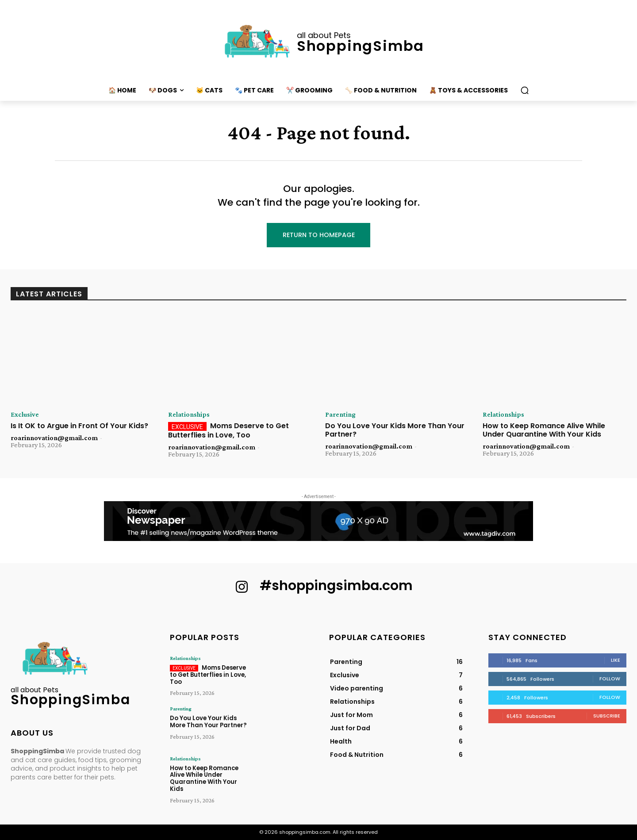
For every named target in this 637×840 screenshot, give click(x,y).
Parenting (340, 415)
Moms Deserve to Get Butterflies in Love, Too (228, 431)
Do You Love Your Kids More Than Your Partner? (395, 430)
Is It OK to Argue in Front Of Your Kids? (79, 426)
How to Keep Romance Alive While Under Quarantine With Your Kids (544, 430)
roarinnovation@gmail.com (54, 438)
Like (616, 660)
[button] (525, 90)
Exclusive (25, 415)
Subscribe (607, 716)
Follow (610, 679)
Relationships (189, 415)
